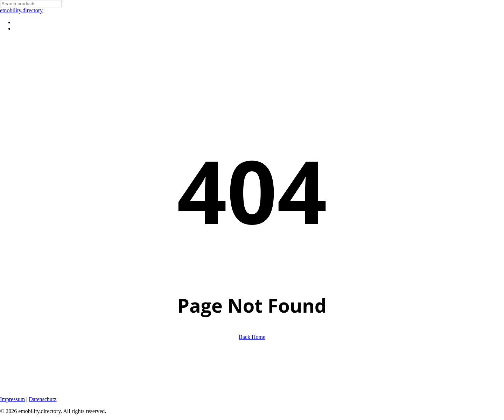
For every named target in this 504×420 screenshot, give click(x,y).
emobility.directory (21, 10)
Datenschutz (43, 399)
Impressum (12, 399)
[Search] (31, 4)
